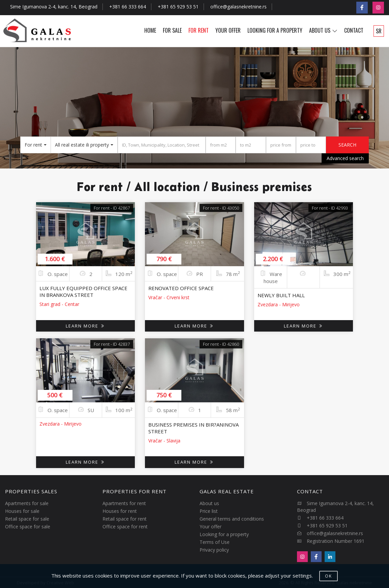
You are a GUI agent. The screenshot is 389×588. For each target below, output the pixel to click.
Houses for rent (120, 511)
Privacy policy (214, 550)
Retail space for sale (27, 519)
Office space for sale (28, 527)
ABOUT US (323, 30)
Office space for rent (125, 527)
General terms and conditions (232, 519)
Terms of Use (215, 542)
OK (328, 576)
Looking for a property (224, 534)
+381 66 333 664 (128, 7)
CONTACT (354, 30)
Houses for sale (22, 511)
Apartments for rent (124, 503)
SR (379, 31)
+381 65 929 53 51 (178, 7)
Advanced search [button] (345, 158)
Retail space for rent (125, 519)
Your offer (211, 527)
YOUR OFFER (228, 30)
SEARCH (347, 145)
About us (209, 503)
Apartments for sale (27, 503)
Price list (209, 511)
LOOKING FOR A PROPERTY (275, 30)
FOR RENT (199, 30)
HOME (150, 30)
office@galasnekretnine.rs (238, 7)
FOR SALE (172, 30)
